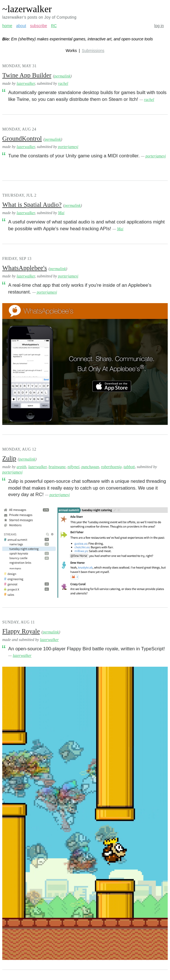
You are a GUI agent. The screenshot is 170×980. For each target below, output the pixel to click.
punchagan (90, 467)
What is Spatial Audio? (32, 205)
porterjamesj (68, 147)
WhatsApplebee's (25, 268)
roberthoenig (111, 467)
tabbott (129, 467)
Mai (61, 213)
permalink (62, 76)
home (7, 26)
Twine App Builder (27, 75)
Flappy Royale (21, 631)
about (21, 26)
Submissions (93, 51)
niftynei (73, 467)
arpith (22, 467)
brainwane (57, 467)
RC (54, 26)
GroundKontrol (22, 139)
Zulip (9, 458)
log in (159, 26)
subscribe (39, 26)
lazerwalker (26, 83)
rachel (63, 83)
